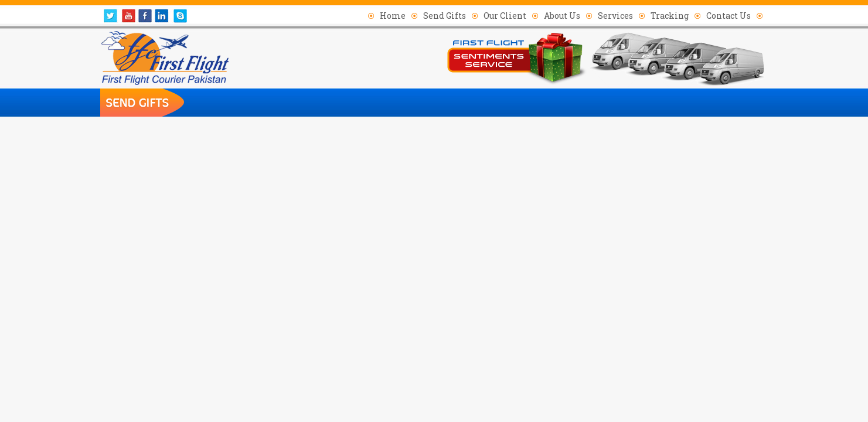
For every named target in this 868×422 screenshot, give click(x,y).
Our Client (505, 16)
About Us (562, 16)
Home (393, 16)
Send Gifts (445, 16)
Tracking (670, 16)
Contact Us (729, 16)
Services (615, 16)
